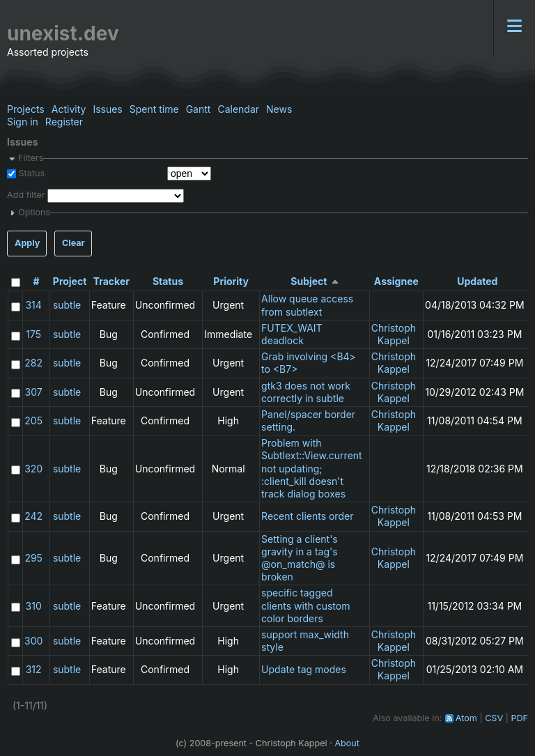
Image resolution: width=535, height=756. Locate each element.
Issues (107, 109)
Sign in (23, 122)
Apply (27, 243)
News (279, 109)
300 (33, 641)
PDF (519, 718)
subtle (67, 305)
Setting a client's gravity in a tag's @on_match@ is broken (300, 558)
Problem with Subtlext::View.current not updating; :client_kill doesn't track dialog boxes (312, 468)
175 (33, 334)
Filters (31, 158)
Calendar (238, 109)
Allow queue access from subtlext (307, 305)
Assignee (396, 281)
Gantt (199, 109)
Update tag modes (304, 669)
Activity (69, 109)
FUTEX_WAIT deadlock (292, 334)
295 (33, 558)
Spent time (154, 109)
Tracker (111, 281)
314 (33, 305)
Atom (466, 718)
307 (34, 392)
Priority (231, 281)
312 (34, 669)
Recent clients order (307, 516)
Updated (477, 281)
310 (34, 606)
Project (70, 281)
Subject (309, 281)
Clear (73, 243)
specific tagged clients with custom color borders (305, 605)
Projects (26, 109)
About (347, 743)
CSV (494, 718)
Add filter (26, 195)
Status (30, 173)
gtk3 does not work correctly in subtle (306, 392)
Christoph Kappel (394, 334)
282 (33, 363)
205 (33, 421)
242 (33, 516)
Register (64, 122)
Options (34, 212)
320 (33, 469)
